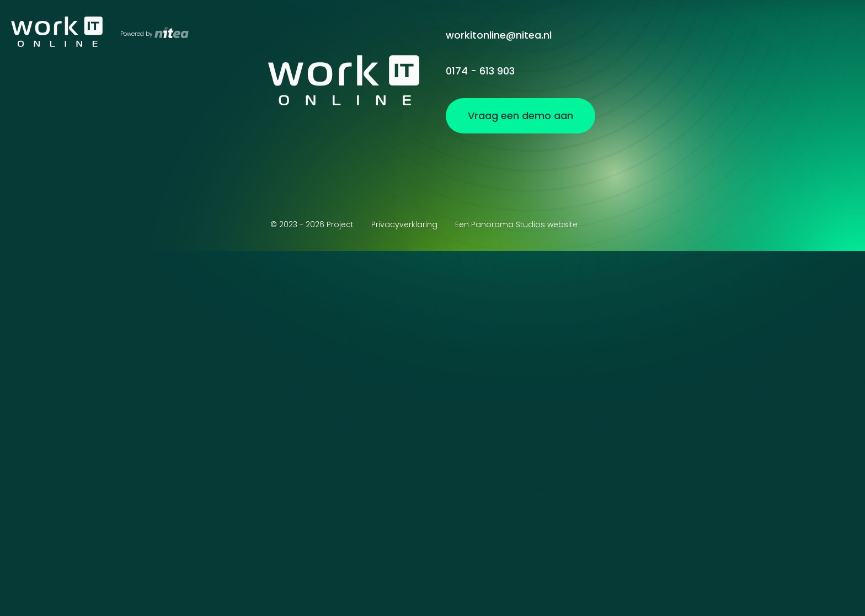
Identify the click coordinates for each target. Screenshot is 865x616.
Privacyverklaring (404, 224)
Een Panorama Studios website (516, 224)
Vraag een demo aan (779, 35)
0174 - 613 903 (480, 71)
